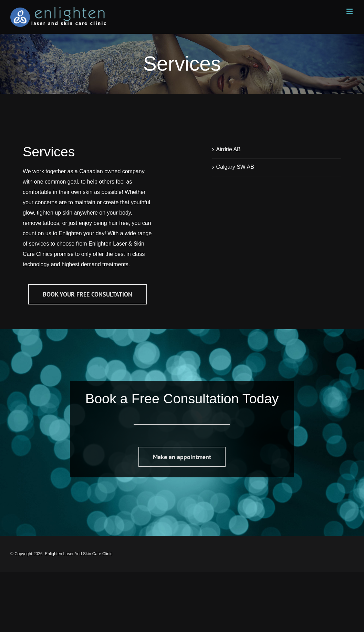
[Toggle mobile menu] (350, 11)
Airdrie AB (228, 149)
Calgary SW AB (235, 167)
